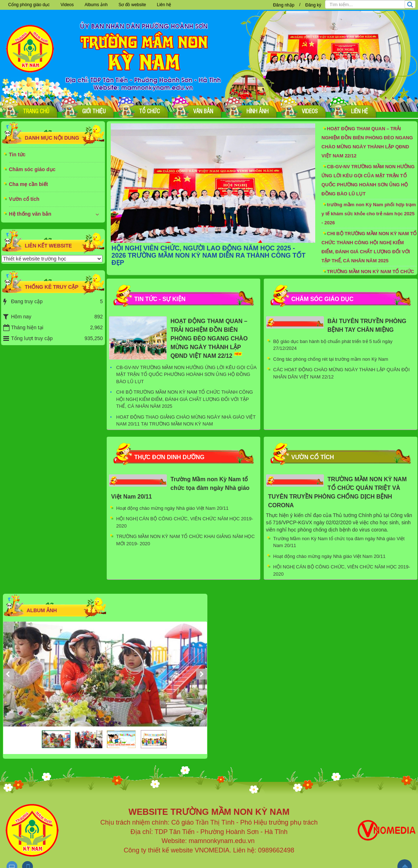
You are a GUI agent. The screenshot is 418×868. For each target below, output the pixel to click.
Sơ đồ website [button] (132, 5)
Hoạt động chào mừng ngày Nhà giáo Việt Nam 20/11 (172, 508)
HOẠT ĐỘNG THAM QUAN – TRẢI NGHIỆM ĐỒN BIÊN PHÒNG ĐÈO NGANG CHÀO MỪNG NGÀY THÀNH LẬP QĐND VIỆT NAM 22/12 (367, 142)
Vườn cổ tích (24, 199)
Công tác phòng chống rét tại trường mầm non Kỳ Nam (331, 359)
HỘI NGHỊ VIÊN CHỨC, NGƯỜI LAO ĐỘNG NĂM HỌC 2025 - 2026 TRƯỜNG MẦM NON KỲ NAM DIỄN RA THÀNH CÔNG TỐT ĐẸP (208, 255)
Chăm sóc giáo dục (32, 169)
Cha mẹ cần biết (29, 184)
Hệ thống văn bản (30, 214)
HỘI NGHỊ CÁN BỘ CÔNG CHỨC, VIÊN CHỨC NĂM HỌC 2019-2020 (185, 522)
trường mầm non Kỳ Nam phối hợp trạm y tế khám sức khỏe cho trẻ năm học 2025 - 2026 (369, 214)
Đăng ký (313, 5)
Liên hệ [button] (164, 5)
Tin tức (17, 154)
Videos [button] (67, 5)
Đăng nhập (284, 5)
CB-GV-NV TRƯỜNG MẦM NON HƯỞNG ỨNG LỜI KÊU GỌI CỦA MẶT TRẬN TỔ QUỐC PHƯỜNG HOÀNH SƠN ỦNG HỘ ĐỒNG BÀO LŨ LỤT (368, 180)
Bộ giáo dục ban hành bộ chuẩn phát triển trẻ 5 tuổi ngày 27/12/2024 (333, 345)
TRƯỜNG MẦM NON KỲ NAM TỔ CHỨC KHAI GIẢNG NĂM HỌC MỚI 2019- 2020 (185, 540)
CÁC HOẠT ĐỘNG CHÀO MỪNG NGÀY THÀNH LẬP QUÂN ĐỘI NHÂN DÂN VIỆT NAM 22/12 (341, 373)
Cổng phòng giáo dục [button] (29, 5)
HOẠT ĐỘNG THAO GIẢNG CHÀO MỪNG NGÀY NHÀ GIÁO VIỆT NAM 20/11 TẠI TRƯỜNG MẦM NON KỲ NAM (186, 421)
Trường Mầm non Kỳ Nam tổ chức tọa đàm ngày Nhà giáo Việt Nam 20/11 (180, 488)
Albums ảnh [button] (96, 5)
